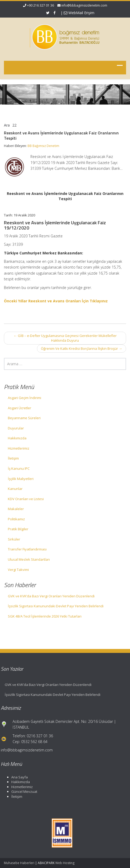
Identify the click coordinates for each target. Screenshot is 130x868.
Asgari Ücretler (20, 408)
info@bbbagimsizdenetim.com (84, 5)
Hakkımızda (17, 438)
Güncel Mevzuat (23, 791)
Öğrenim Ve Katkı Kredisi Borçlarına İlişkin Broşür (82, 348)
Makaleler (16, 509)
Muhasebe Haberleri (19, 863)
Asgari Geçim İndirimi (25, 398)
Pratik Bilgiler (18, 529)
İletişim (13, 458)
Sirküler (14, 539)
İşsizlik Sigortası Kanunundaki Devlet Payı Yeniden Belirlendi (56, 606)
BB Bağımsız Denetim (43, 146)
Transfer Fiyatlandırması (27, 549)
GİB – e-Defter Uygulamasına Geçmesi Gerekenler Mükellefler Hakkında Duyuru (65, 338)
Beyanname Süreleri (24, 418)
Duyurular (16, 428)
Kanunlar (15, 489)
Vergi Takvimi (18, 570)
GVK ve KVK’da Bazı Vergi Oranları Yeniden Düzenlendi (51, 596)
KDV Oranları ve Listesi (26, 499)
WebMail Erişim (79, 13)
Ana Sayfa (18, 777)
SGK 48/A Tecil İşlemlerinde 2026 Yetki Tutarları (45, 616)
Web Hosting (65, 863)
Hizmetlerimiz (19, 448)
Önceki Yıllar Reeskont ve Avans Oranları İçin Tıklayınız (56, 301)
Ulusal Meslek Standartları (29, 559)
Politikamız (16, 519)
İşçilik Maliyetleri (21, 479)
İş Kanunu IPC (19, 468)
